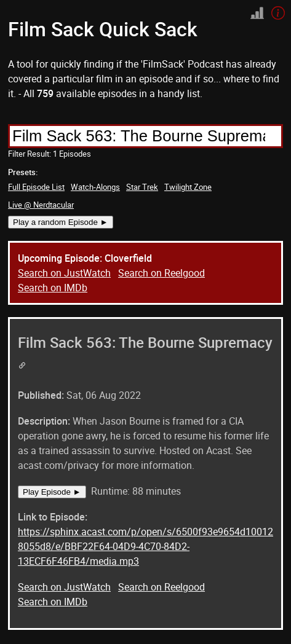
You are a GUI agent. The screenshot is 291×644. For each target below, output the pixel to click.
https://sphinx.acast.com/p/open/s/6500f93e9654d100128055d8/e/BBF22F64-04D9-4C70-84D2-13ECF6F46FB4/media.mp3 (145, 546)
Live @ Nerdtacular (41, 205)
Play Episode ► (52, 492)
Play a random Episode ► (61, 222)
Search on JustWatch (64, 273)
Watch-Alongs (95, 187)
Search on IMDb (53, 288)
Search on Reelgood (161, 273)
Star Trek (142, 187)
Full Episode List (36, 187)
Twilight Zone (188, 187)
